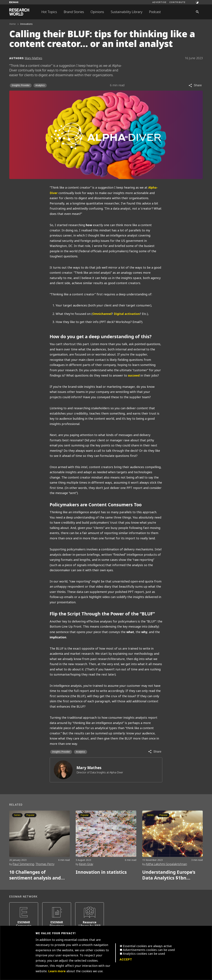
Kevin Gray (86, 864)
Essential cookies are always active (147, 946)
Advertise (159, 2)
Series (17, 815)
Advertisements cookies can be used (149, 950)
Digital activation (127, 314)
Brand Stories (74, 12)
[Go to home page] (19, 12)
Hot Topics (49, 12)
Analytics (40, 85)
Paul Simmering (23, 864)
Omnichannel (102, 314)
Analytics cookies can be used (144, 954)
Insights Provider (21, 85)
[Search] (197, 12)
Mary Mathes (89, 768)
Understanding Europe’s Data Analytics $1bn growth (169, 875)
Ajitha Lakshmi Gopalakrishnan (166, 864)
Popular (30, 815)
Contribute (177, 2)
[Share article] (195, 85)
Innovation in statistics (101, 872)
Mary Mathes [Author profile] (33, 58)
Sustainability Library (127, 12)
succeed (134, 375)
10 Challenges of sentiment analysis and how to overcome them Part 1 (35, 875)
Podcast (155, 12)
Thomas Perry (45, 864)
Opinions (97, 12)
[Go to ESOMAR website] (14, 2)
